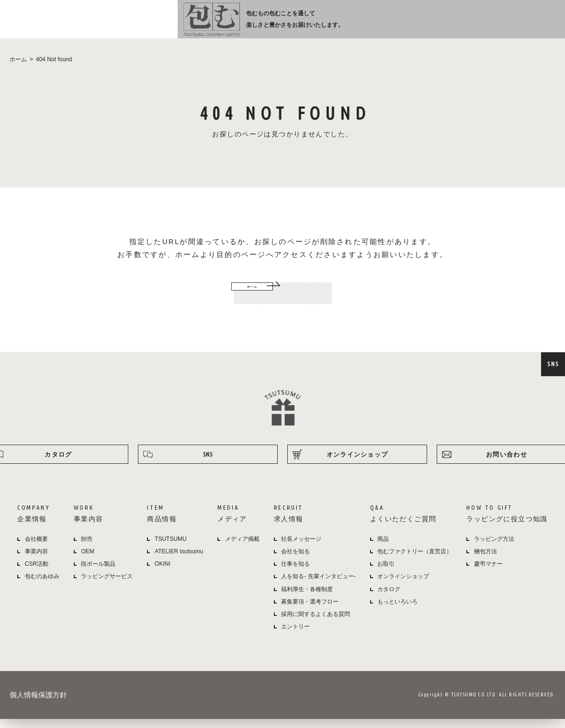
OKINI (163, 574)
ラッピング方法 (462, 24)
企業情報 (217, 24)
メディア (328, 24)
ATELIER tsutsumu (179, 561)
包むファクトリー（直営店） (415, 561)
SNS (553, 364)
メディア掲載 (242, 549)
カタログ (389, 599)
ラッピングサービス (107, 586)
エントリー (295, 637)
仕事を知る (295, 574)
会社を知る (295, 561)
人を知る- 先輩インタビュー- (318, 586)
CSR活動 (37, 574)
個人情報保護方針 (38, 705)
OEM (87, 561)
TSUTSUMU (171, 549)
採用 (367, 24)
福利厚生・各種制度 (307, 599)
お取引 (386, 574)
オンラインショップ (523, 24)
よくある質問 (410, 24)
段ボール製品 (98, 574)
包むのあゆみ (42, 586)
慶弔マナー (488, 574)
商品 (383, 549)
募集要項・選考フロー (310, 612)
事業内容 (257, 24)
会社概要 (36, 549)
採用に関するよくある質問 (316, 624)
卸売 (87, 549)
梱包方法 (486, 561)
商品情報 (293, 24)
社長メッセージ (301, 549)
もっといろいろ (397, 612)
